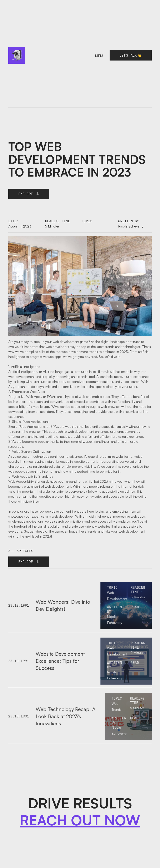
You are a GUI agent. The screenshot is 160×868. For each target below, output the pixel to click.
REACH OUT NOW (80, 820)
